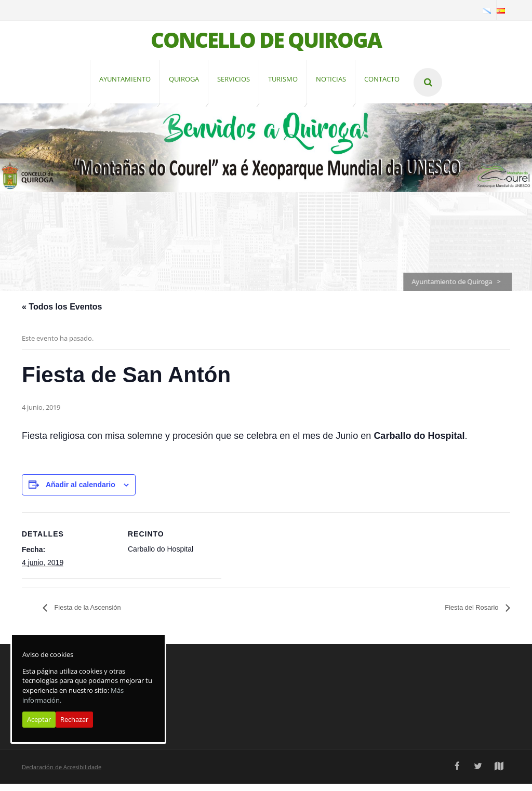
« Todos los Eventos (62, 314)
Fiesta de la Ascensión (95, 615)
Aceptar (39, 719)
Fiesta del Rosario (466, 615)
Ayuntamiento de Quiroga (457, 289)
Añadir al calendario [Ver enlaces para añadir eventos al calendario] (81, 492)
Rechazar (74, 719)
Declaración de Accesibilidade (62, 774)
